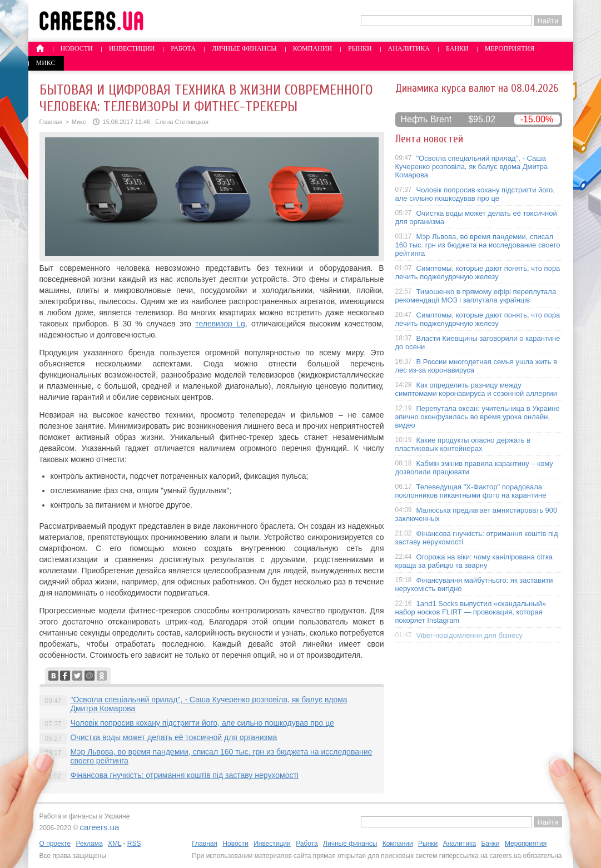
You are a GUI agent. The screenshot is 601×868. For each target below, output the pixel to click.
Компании (312, 48)
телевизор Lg (220, 324)
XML (115, 844)
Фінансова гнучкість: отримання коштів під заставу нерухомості (185, 775)
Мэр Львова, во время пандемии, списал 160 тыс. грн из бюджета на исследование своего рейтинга (478, 245)
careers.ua (99, 827)
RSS (134, 844)
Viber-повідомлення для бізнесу (470, 635)
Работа (183, 48)
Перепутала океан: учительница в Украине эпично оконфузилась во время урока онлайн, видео (478, 417)
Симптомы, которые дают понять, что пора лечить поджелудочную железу (478, 272)
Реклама (89, 844)
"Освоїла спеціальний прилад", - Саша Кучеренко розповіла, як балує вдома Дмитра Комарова (472, 167)
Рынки (360, 48)
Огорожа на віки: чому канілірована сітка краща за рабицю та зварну (474, 561)
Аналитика (409, 48)
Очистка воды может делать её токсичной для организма (174, 737)
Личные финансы (244, 48)
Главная (51, 122)
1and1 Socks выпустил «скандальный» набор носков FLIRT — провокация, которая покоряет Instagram (471, 612)
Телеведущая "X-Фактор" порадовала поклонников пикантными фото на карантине (471, 491)
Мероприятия (510, 48)
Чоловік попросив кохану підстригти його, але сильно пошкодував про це (202, 723)
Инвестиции (132, 48)
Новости (77, 48)
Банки (457, 48)
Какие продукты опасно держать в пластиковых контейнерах (463, 444)
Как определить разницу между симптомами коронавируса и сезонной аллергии (476, 389)
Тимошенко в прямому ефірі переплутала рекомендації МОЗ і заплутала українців (476, 296)
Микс (46, 63)
